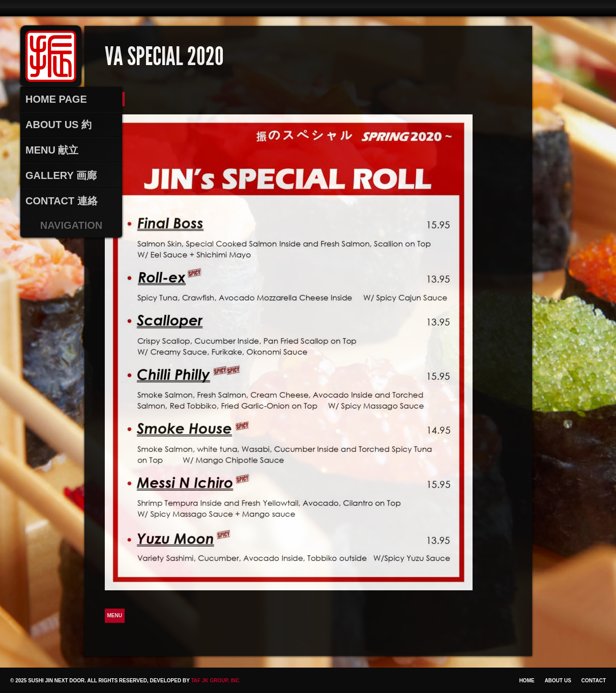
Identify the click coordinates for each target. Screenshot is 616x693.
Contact (594, 681)
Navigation (71, 225)
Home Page (56, 99)
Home (527, 681)
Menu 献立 (52, 150)
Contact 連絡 (62, 201)
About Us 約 (58, 125)
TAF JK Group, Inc (215, 681)
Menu (115, 615)
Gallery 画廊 (61, 175)
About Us (558, 681)
